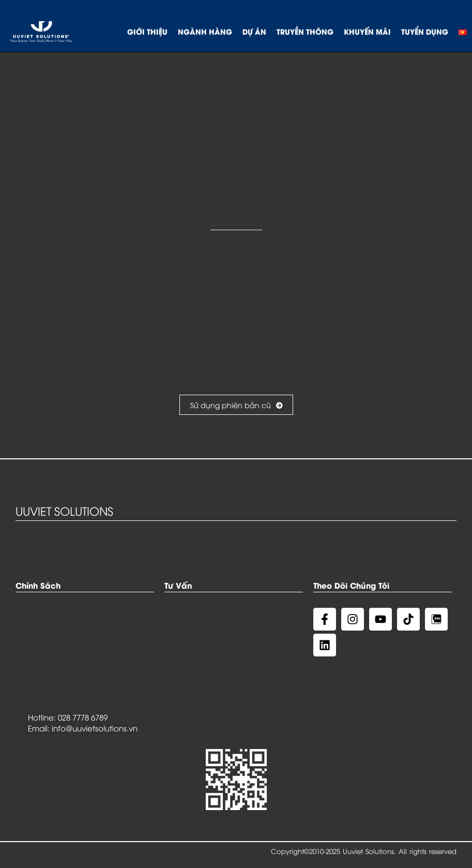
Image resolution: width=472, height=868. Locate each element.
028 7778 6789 (83, 717)
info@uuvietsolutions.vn (95, 728)
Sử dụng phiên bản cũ (236, 405)
